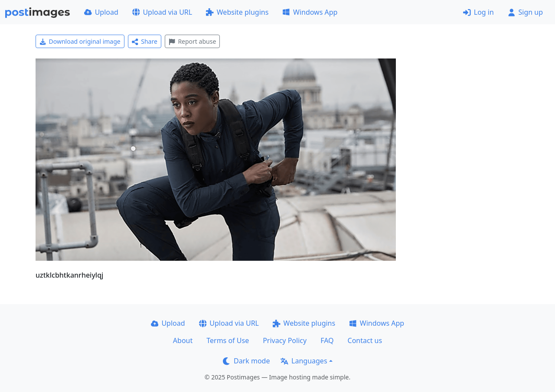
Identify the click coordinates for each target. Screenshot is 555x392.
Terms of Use (228, 340)
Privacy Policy (285, 340)
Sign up (525, 12)
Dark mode (246, 361)
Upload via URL (162, 12)
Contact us (365, 340)
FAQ (327, 340)
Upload (101, 12)
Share (145, 41)
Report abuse (192, 41)
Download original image (80, 41)
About (183, 340)
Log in (478, 12)
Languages (304, 361)
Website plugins (237, 12)
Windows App (310, 12)
